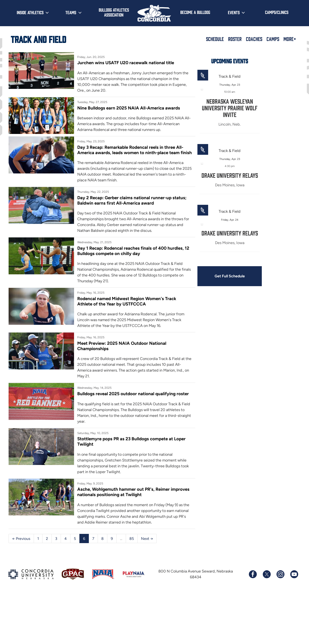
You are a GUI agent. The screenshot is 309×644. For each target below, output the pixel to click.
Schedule (215, 39)
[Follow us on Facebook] (253, 623)
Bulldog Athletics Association (114, 12)
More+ (290, 39)
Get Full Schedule (203, 277)
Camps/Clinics (277, 12)
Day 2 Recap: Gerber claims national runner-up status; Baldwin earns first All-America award (117, 223)
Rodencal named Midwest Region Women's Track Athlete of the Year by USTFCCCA (113, 331)
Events (234, 12)
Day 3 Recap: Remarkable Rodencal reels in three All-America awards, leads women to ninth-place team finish (113, 170)
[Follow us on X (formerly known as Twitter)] (267, 623)
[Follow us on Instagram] (280, 623)
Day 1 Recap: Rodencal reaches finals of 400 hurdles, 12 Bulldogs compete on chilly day (114, 280)
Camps (273, 39)
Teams (71, 12)
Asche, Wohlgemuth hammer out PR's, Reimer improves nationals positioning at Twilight (115, 534)
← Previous (21, 586)
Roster (235, 39)
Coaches (254, 39)
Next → (147, 586)
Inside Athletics (30, 12)
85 (132, 586)
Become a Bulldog (195, 12)
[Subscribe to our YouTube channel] (294, 623)
